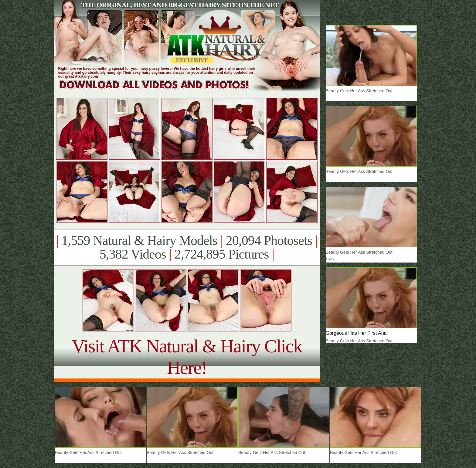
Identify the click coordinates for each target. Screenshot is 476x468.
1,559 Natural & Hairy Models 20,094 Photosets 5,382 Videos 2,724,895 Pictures (187, 247)
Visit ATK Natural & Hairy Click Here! (187, 357)
